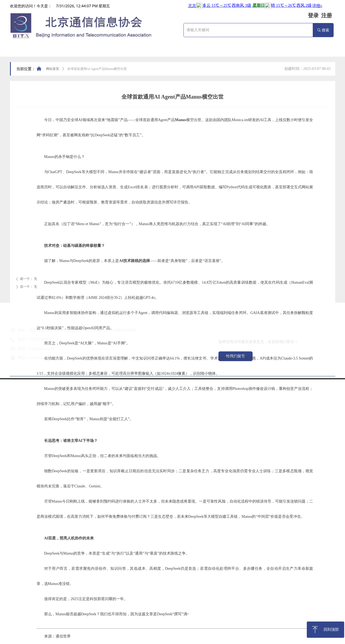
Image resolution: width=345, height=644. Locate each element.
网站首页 (53, 69)
